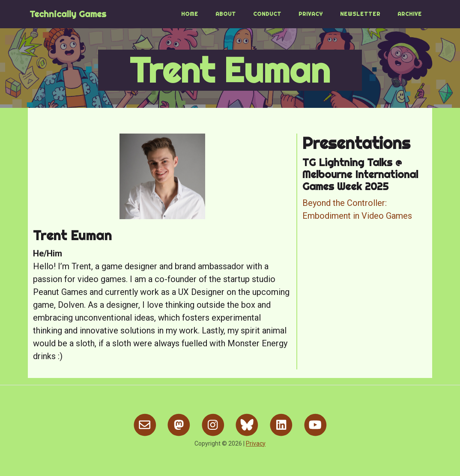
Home (190, 14)
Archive (410, 14)
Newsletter (360, 14)
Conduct (267, 14)
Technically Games (68, 14)
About (226, 14)
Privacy (311, 14)
